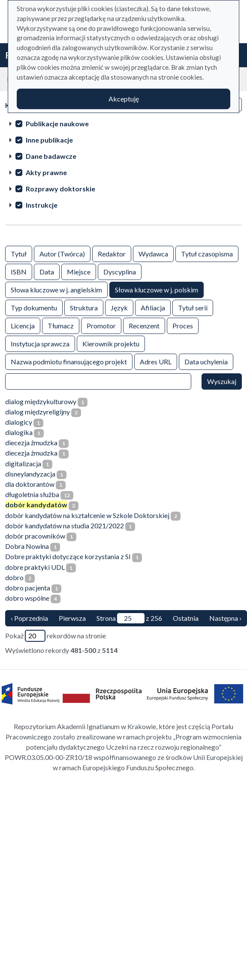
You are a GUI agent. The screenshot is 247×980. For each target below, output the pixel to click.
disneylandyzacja (30, 474)
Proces (183, 325)
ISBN (19, 271)
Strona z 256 (129, 618)
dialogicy (19, 422)
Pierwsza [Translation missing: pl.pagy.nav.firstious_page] (72, 618)
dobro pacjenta (28, 588)
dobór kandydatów (36, 505)
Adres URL (156, 361)
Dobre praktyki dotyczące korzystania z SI (68, 556)
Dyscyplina (120, 271)
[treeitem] (123, 123)
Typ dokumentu (34, 307)
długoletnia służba (32, 494)
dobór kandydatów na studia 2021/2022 (65, 526)
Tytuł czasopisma (207, 253)
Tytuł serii (193, 307)
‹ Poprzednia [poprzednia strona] (29, 618)
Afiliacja (153, 307)
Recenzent (144, 325)
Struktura (84, 307)
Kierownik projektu (111, 343)
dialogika (19, 432)
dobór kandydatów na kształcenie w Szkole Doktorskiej (87, 515)
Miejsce (79, 271)
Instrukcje (42, 205)
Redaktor (112, 253)
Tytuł (19, 253)
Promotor (101, 325)
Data (47, 271)
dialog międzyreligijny (38, 412)
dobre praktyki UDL (35, 567)
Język (119, 307)
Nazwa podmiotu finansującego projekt (69, 361)
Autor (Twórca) (62, 253)
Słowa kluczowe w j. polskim (157, 289)
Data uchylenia (206, 361)
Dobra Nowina (27, 546)
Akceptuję (124, 99)
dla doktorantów (30, 484)
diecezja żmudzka (31, 442)
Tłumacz (61, 325)
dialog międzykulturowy (41, 401)
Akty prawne (46, 172)
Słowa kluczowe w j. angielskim (56, 289)
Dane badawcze (51, 156)
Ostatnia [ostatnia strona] (186, 618)
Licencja (23, 325)
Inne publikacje (49, 140)
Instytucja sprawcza (40, 343)
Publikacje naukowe (57, 124)
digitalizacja (23, 463)
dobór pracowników (35, 536)
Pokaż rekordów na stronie (56, 636)
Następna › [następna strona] (225, 618)
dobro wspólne (27, 598)
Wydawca (153, 253)
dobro (14, 577)
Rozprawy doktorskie (60, 189)
